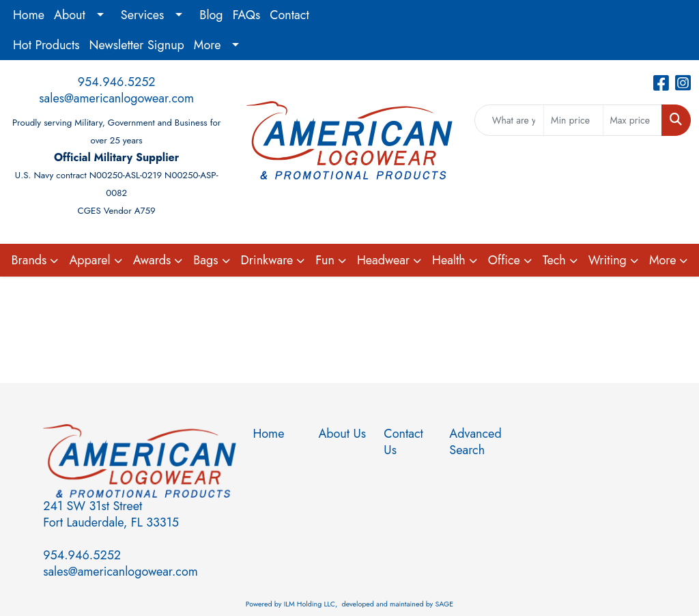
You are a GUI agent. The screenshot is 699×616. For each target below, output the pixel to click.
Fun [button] (325, 260)
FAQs (247, 15)
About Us (342, 434)
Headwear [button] (383, 260)
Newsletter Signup (137, 45)
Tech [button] (554, 260)
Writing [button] (608, 260)
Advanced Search (474, 442)
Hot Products (46, 45)
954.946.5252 (117, 82)
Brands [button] (29, 260)
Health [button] (449, 260)
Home (29, 15)
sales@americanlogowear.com (116, 98)
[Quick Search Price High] (632, 120)
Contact (289, 15)
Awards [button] (152, 260)
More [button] (663, 260)
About (70, 15)
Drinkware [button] (267, 260)
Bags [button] (205, 260)
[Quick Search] (509, 120)
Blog (211, 15)
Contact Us (403, 442)
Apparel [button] (89, 260)
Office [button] (504, 260)
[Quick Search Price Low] (573, 120)
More (208, 45)
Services (143, 15)
